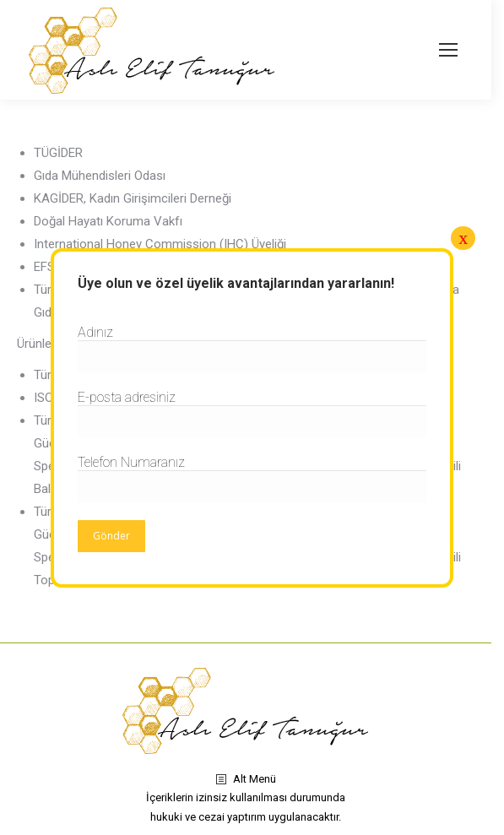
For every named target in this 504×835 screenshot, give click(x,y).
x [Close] (463, 238)
